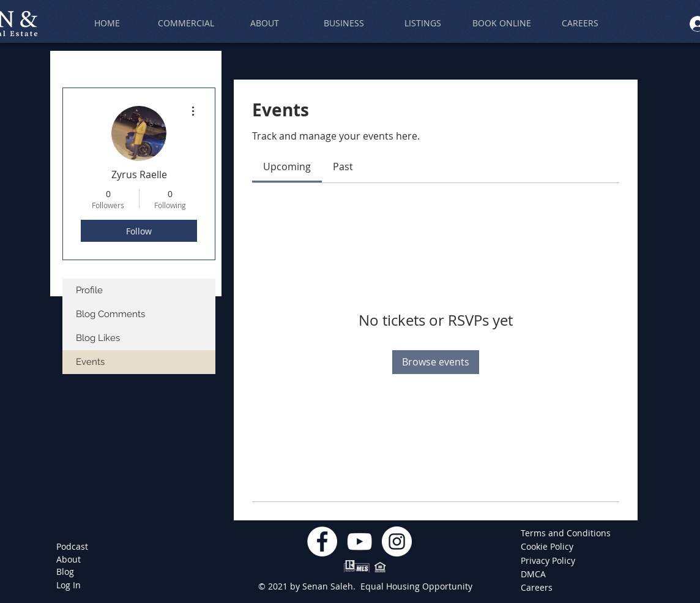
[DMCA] (539, 574)
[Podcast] (72, 547)
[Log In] (69, 585)
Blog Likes (98, 338)
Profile (89, 290)
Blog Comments (110, 314)
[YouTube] (359, 541)
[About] (69, 560)
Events (90, 362)
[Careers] (539, 588)
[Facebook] (322, 541)
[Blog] (65, 572)
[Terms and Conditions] (566, 533)
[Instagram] (397, 541)
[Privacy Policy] (549, 561)
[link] (287, 167)
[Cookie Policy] (549, 547)
